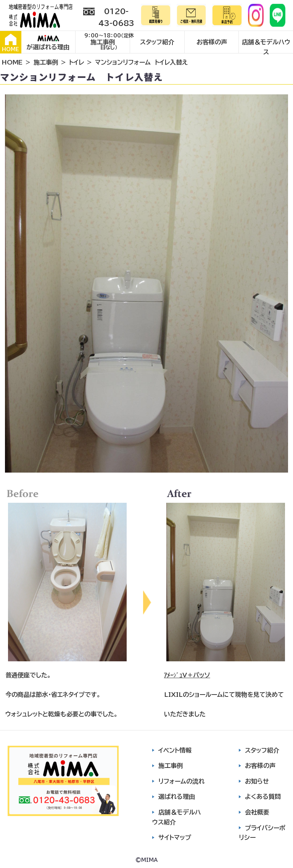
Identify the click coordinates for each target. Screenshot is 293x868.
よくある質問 (263, 797)
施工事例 (103, 42)
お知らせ (257, 781)
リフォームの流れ (181, 781)
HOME (10, 43)
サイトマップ (175, 837)
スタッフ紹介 (157, 42)
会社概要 (257, 812)
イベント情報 (175, 750)
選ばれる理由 (177, 797)
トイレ (76, 62)
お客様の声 (212, 42)
